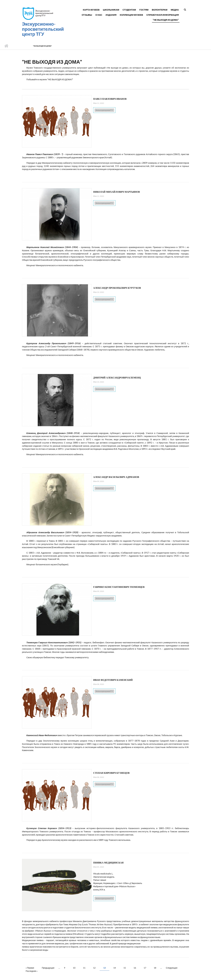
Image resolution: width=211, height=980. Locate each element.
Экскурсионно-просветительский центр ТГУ (43, 29)
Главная (6, 46)
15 (125, 968)
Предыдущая (48, 968)
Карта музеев (91, 10)
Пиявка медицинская (108, 863)
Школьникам (111, 10)
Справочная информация (163, 15)
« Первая (30, 968)
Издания (111, 15)
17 (145, 968)
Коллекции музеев (131, 15)
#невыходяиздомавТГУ (104, 110)
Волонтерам (160, 10)
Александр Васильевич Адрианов (116, 477)
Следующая (172, 968)
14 (115, 968)
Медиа (175, 10)
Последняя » (32, 971)
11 (84, 968)
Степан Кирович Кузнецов (111, 773)
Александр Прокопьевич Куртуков (117, 288)
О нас (99, 15)
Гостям (144, 10)
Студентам (129, 10)
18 (155, 968)
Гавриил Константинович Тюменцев (119, 587)
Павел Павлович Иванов (110, 99)
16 (135, 968)
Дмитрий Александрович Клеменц (117, 378)
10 (74, 968)
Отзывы (87, 15)
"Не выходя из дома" (166, 20)
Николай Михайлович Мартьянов (116, 192)
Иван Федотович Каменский (113, 680)
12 (94, 968)
